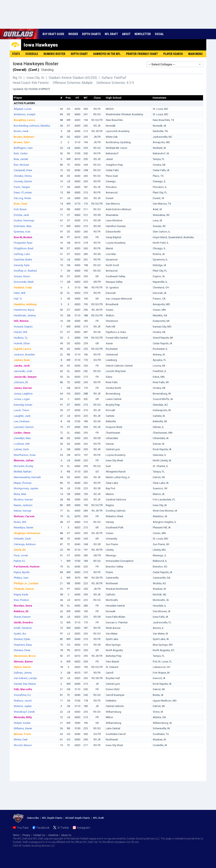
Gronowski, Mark (24, 282)
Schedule (32, 54)
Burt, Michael (21, 165)
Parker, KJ (19, 561)
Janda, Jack (22, 366)
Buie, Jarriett (21, 159)
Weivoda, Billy (23, 717)
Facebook (43, 828)
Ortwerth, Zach (22, 539)
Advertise (53, 835)
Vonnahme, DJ (22, 695)
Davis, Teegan (22, 187)
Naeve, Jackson (23, 505)
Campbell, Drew (23, 170)
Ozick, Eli (20, 550)
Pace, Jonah (21, 555)
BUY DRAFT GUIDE (53, 34)
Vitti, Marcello (23, 689)
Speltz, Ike (20, 634)
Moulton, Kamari (23, 500)
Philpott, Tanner (24, 589)
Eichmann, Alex (23, 226)
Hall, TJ (18, 299)
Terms (16, 835)
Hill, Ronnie (21, 321)
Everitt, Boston (23, 237)
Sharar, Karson (22, 617)
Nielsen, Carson (24, 516)
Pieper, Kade (21, 594)
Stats (16, 54)
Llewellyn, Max (22, 438)
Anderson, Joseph (25, 114)
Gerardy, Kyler (22, 265)
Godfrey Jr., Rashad (25, 271)
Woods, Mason (23, 745)
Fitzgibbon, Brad (24, 248)
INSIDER (73, 34)
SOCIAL (159, 34)
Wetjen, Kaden (22, 723)
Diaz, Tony (20, 204)
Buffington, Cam (23, 148)
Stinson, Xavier (23, 662)
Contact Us (39, 835)
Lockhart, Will (22, 444)
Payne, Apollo (22, 572)
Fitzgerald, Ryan (23, 243)
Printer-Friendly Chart (142, 54)
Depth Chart (79, 54)
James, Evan (22, 360)
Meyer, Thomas (23, 483)
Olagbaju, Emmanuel (27, 533)
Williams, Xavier (23, 728)
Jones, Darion (23, 388)
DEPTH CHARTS (91, 34)
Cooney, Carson (23, 181)
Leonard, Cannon (24, 427)
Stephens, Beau (23, 645)
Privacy (26, 835)
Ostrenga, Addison (25, 544)
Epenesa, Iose (22, 232)
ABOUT (126, 34)
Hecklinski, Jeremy (25, 315)
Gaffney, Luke (22, 254)
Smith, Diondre (23, 622)
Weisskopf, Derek (24, 712)
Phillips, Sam (21, 578)
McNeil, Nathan (23, 472)
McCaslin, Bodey (24, 466)
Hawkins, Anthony (25, 304)
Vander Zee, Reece (25, 684)
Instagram (84, 828)
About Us (66, 835)
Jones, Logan (22, 399)
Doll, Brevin (20, 209)
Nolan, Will (20, 522)
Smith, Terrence (23, 628)
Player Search (173, 54)
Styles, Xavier (22, 667)
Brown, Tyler (22, 142)
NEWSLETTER (143, 34)
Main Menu (195, 54)
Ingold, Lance (22, 349)
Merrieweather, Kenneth (27, 477)
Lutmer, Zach (21, 449)
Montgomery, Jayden (26, 488)
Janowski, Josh (23, 371)
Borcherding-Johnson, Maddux (32, 126)
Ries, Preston (21, 600)
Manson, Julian (24, 460)
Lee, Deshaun (22, 421)
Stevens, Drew (22, 650)
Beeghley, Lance (24, 120)
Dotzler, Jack (21, 215)
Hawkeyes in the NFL (107, 54)
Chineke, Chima (23, 176)
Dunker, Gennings (24, 220)
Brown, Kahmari (24, 137)
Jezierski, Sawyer (25, 377)
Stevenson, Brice (25, 656)
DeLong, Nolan (22, 198)
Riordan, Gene (23, 606)
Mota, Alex (20, 494)
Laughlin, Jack (22, 416)
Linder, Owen (22, 433)
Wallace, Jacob (23, 701)
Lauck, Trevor (22, 410)
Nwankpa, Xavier (24, 527)
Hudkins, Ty (21, 338)
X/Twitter (63, 828)
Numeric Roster (54, 54)
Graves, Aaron (22, 276)
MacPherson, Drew (25, 455)
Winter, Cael (21, 740)
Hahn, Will (20, 293)
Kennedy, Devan (23, 405)
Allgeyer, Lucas (23, 109)
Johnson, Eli (21, 382)
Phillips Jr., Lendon (26, 583)
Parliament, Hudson (27, 567)
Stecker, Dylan (22, 639)
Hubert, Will (20, 332)
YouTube (23, 828)
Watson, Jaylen (23, 706)
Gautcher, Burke (23, 260)
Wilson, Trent (22, 734)
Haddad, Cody (23, 287)
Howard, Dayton (23, 327)
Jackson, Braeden (24, 355)
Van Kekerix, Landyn (25, 678)
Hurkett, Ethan (22, 343)
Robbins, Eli (21, 611)
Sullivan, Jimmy (23, 673)
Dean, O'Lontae (23, 192)
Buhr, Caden (21, 153)
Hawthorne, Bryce (24, 310)
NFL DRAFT (111, 34)
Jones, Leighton (23, 394)
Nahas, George (22, 511)
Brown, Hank (21, 131)
